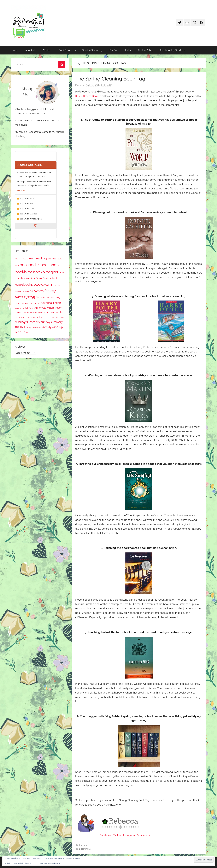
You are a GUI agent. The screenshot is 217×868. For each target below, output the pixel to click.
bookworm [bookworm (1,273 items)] (43, 284)
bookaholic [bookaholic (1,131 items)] (50, 265)
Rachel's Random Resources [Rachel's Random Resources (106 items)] (28, 313)
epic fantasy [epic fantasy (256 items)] (36, 291)
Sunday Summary (92, 50)
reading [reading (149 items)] (45, 313)
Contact (47, 50)
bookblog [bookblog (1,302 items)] (24, 272)
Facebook (105, 835)
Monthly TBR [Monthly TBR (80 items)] (33, 308)
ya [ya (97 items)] (27, 332)
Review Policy (146, 50)
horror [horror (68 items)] (17, 308)
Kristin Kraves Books (87, 96)
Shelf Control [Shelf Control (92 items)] (49, 317)
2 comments (85, 849)
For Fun (114, 50)
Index (128, 50)
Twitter (117, 835)
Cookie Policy (56, 863)
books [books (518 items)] (28, 285)
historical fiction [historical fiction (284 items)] (51, 303)
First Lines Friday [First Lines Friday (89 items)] (53, 298)
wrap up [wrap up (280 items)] (20, 332)
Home (15, 50)
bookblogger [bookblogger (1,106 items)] (45, 272)
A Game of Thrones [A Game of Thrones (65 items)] (22, 259)
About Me (31, 50)
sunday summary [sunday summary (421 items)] (27, 322)
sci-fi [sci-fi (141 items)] (25, 317)
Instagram (129, 835)
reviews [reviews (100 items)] (18, 317)
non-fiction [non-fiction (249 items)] (56, 308)
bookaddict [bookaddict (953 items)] (30, 265)
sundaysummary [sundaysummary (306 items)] (52, 322)
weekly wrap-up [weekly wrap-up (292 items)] (52, 327)
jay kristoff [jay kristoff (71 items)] (24, 308)
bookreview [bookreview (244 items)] (28, 278)
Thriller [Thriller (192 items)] (24, 327)
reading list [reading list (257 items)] (57, 312)
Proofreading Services (172, 50)
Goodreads (143, 835)
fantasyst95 (107, 85)
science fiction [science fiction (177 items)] (35, 317)
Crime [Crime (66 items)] (26, 291)
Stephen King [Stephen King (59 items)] (60, 317)
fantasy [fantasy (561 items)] (50, 291)
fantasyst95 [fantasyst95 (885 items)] (25, 297)
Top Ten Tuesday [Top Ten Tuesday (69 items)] (35, 327)
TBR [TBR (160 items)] (17, 327)
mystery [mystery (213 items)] (44, 308)
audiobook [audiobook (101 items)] (52, 259)
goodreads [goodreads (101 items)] (35, 303)
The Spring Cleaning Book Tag (110, 79)
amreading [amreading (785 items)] (38, 258)
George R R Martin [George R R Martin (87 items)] (22, 303)
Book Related (67, 50)
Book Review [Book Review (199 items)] (44, 278)
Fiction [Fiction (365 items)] (40, 297)
